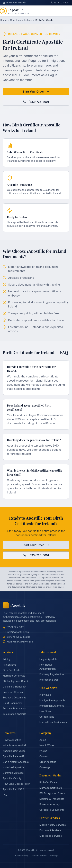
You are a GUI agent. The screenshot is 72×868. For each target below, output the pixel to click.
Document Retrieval (50, 830)
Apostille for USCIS (13, 789)
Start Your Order (36, 92)
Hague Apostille (48, 659)
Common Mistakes (13, 773)
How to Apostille (12, 740)
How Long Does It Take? (16, 784)
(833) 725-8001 (60, 3)
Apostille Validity (12, 778)
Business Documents (15, 697)
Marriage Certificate (14, 676)
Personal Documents (14, 708)
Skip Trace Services (51, 836)
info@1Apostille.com (16, 632)
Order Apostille (48, 762)
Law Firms (45, 711)
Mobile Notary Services (53, 825)
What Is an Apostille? (14, 745)
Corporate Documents (52, 810)
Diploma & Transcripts (52, 799)
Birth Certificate (12, 670)
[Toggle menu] (69, 11)
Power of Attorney (13, 692)
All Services (9, 665)
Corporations (47, 717)
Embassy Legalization (52, 674)
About (43, 740)
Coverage (45, 767)
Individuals (45, 695)
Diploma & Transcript (14, 687)
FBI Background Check (16, 681)
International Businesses (53, 722)
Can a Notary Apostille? (16, 762)
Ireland (28, 20)
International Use (49, 680)
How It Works (47, 745)
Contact (44, 756)
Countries (15, 20)
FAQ (5, 795)
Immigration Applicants (52, 700)
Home (3, 20)
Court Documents (13, 703)
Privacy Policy (21, 856)
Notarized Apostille (13, 767)
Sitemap (54, 856)
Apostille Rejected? (13, 756)
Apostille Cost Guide (14, 751)
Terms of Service (39, 856)
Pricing (7, 659)
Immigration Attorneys (52, 706)
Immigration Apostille (15, 714)
